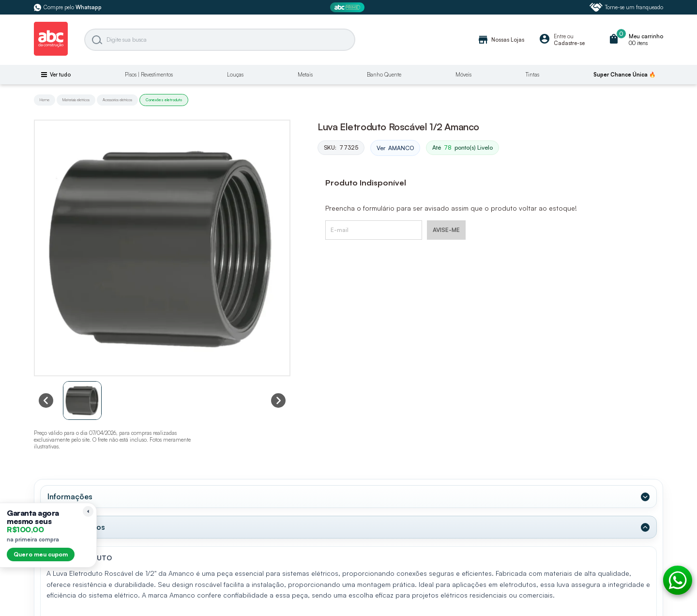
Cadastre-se (569, 43)
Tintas (532, 75)
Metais (305, 75)
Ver (395, 148)
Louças (235, 75)
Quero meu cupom (41, 554)
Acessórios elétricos (117, 100)
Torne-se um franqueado (626, 7)
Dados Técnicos (76, 527)
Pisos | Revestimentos (149, 75)
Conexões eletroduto (164, 100)
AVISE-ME (446, 230)
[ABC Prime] (348, 8)
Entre (560, 36)
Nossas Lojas (501, 40)
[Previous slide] (46, 400)
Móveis (463, 75)
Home (45, 100)
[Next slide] (278, 400)
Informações (70, 496)
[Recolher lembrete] (88, 511)
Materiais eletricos (76, 100)
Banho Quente (384, 75)
